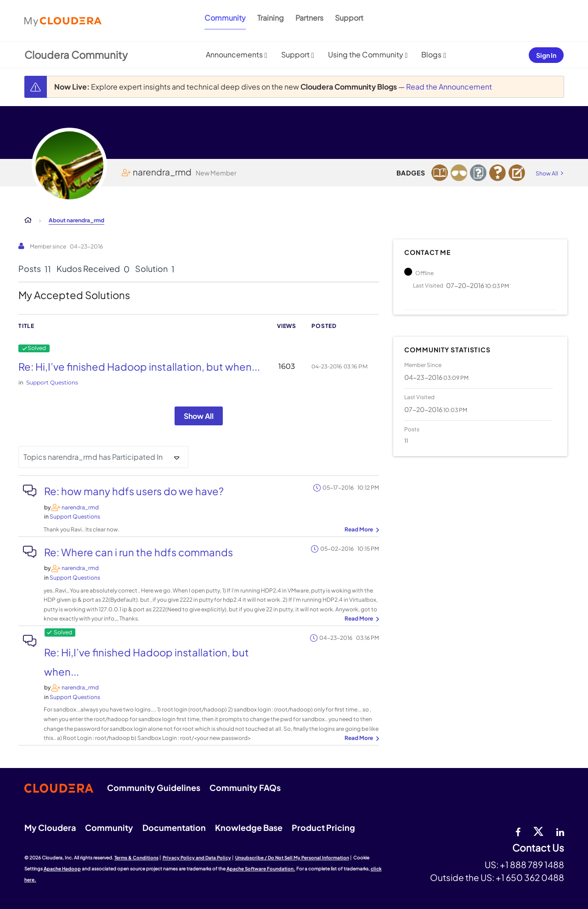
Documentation (174, 827)
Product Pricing (323, 827)
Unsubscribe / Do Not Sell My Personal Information (292, 858)
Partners (309, 18)
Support (349, 18)
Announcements (234, 54)
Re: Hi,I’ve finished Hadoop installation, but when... (139, 367)
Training (271, 18)
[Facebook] (518, 831)
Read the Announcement (449, 87)
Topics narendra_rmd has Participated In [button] (93, 457)
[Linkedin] (560, 831)
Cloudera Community (76, 55)
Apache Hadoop (62, 869)
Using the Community (366, 54)
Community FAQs (245, 788)
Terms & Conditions (136, 858)
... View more (361, 530)
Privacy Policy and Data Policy (197, 858)
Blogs (431, 54)
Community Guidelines (154, 788)
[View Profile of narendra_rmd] (80, 507)
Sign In (546, 55)
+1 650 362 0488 (530, 877)
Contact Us (538, 848)
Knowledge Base (249, 827)
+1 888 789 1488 (532, 864)
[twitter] (538, 831)
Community (225, 18)
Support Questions (52, 382)
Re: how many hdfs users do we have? (134, 491)
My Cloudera (50, 827)
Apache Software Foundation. (261, 869)
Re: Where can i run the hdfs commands (139, 552)
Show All (199, 416)
